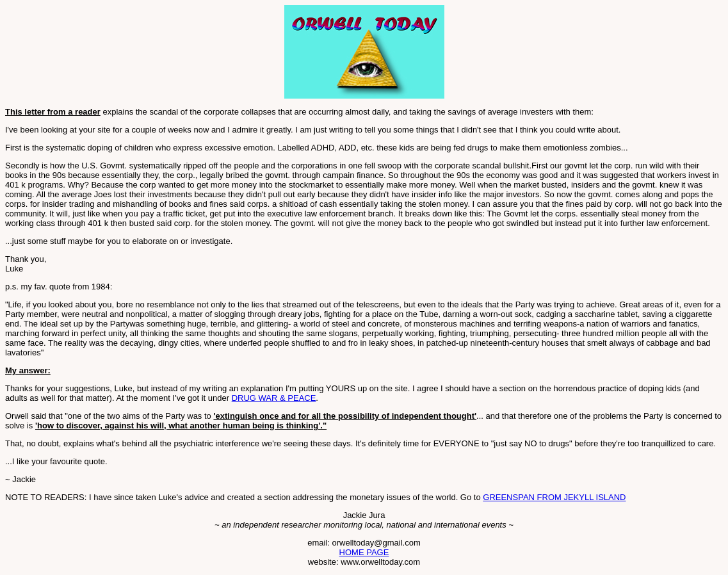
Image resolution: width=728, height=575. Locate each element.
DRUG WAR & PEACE (274, 398)
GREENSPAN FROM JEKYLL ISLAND (554, 497)
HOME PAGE (364, 552)
